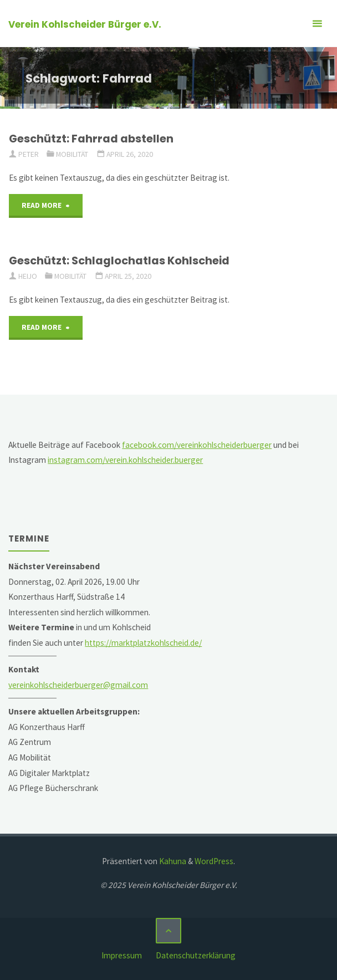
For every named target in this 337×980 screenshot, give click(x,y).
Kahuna (172, 861)
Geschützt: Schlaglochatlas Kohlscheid (119, 261)
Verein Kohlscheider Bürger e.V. (85, 24)
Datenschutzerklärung (196, 955)
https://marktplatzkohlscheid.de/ (143, 643)
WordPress (214, 861)
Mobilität (72, 154)
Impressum (122, 955)
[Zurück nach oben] (168, 931)
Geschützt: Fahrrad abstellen (91, 139)
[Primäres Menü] (317, 24)
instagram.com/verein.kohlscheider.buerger (125, 460)
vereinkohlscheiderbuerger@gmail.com (78, 685)
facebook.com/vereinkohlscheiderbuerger (197, 445)
